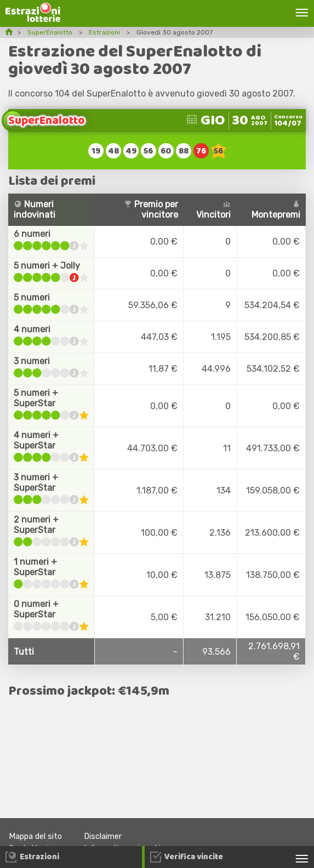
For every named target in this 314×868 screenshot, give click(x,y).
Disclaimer (103, 836)
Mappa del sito (35, 836)
